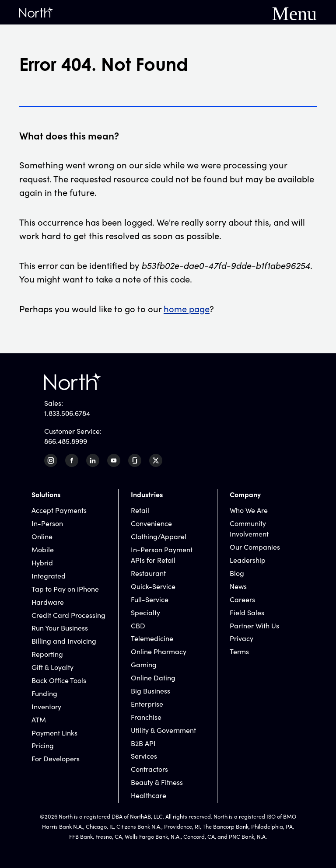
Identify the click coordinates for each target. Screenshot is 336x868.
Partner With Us (254, 625)
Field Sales (247, 612)
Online (42, 536)
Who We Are (249, 510)
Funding (44, 693)
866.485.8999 (66, 441)
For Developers (56, 758)
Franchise (146, 717)
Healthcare (149, 795)
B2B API (143, 743)
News (238, 586)
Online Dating (153, 677)
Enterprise (147, 704)
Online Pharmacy (159, 651)
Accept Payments (59, 510)
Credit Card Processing (68, 615)
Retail (140, 510)
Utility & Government (163, 730)
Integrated (49, 575)
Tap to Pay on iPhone (65, 589)
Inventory (46, 706)
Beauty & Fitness (157, 782)
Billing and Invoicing (64, 641)
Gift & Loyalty (52, 667)
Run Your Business (60, 627)
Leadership (248, 560)
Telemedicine (152, 638)
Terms (239, 651)
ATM (39, 719)
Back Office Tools (59, 680)
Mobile (43, 549)
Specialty (145, 612)
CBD (138, 625)
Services (144, 756)
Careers (242, 599)
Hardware (48, 602)
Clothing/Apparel (159, 536)
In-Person (47, 523)
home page (187, 308)
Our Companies (255, 547)
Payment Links (54, 732)
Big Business (150, 690)
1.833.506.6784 (67, 413)
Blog (237, 573)
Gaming (144, 664)
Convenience (151, 523)
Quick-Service (153, 586)
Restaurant (148, 573)
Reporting (47, 654)
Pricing (43, 745)
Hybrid (42, 562)
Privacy (241, 638)
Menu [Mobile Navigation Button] (294, 12)
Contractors (149, 769)
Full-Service (150, 599)
